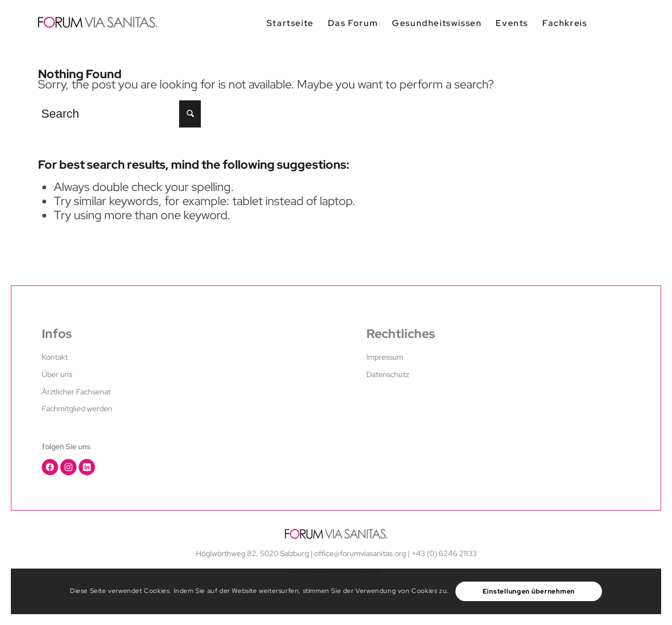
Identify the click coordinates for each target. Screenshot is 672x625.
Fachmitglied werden (77, 409)
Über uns (57, 374)
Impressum (385, 357)
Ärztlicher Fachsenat (76, 392)
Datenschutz (388, 374)
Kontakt (55, 357)
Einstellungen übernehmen (529, 591)
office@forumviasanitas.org (360, 553)
